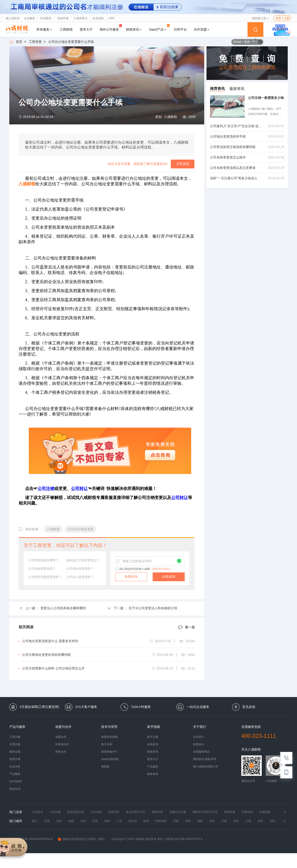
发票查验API (109, 752)
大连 (83, 821)
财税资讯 (134, 29)
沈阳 (272, 821)
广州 (119, 821)
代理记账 (15, 744)
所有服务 (45, 29)
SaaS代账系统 (110, 759)
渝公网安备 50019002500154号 (31, 839)
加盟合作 (61, 737)
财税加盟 (230, 812)
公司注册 (55, 812)
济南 (176, 821)
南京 (212, 821)
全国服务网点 (201, 752)
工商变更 (35, 42)
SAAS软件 (16, 781)
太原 (47, 821)
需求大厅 (86, 29)
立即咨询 (183, 164)
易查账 (105, 767)
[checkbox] (117, 569)
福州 (107, 821)
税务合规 (15, 752)
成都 (71, 821)
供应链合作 (62, 744)
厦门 (35, 821)
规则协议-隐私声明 (205, 759)
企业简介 (199, 737)
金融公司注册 (178, 812)
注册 (287, 18)
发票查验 (265, 812)
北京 (59, 821)
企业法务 (15, 767)
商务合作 (61, 752)
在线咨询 (169, 577)
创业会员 (15, 789)
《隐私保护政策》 (161, 569)
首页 (19, 42)
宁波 (224, 821)
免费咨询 (131, 577)
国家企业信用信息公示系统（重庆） (82, 839)
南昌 (200, 821)
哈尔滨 (133, 821)
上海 (248, 821)
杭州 (146, 821)
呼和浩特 (161, 821)
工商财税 (66, 29)
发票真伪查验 (110, 737)
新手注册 (153, 737)
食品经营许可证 (136, 812)
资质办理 (15, 759)
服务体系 (153, 774)
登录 (278, 18)
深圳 (260, 821)
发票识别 (247, 812)
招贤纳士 (199, 744)
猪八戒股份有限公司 (206, 767)
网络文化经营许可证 (205, 812)
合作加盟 (202, 29)
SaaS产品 (159, 28)
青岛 (236, 821)
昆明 (188, 821)
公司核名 (38, 812)
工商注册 (15, 737)
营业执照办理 (76, 812)
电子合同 (107, 744)
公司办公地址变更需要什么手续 (71, 42)
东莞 (95, 821)
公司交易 (96, 812)
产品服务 (15, 774)
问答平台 (180, 29)
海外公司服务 (111, 28)
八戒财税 (171, 117)
